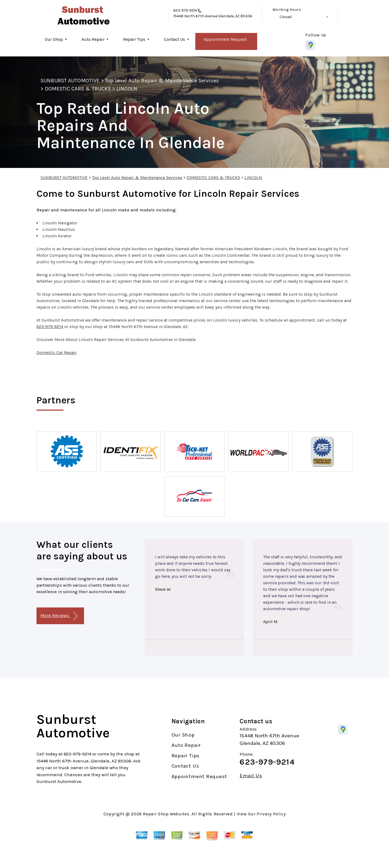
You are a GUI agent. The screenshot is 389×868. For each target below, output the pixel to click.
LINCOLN (127, 89)
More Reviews (59, 616)
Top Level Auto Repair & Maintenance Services (162, 81)
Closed (286, 17)
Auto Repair (93, 39)
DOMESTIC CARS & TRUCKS (78, 89)
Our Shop (54, 39)
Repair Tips (134, 39)
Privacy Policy (271, 814)
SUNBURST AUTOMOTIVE (70, 81)
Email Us (251, 776)
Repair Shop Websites (166, 814)
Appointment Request (225, 39)
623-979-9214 (185, 10)
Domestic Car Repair (57, 352)
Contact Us (175, 39)
